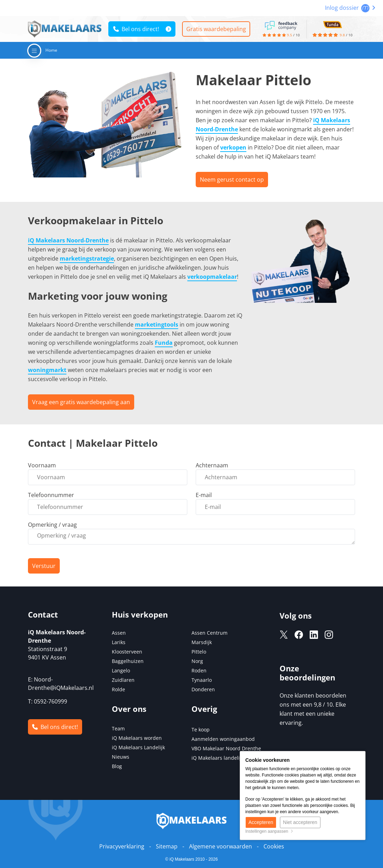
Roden (199, 670)
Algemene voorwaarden (221, 846)
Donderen (203, 689)
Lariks (119, 642)
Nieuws (121, 757)
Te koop (201, 730)
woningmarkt (47, 370)
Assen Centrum (209, 633)
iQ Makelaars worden (137, 738)
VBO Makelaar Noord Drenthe (226, 748)
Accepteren (261, 822)
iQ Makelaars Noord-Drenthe (68, 240)
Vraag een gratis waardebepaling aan (81, 402)
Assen (119, 633)
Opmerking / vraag (52, 525)
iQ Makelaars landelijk (218, 758)
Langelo (121, 670)
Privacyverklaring (122, 846)
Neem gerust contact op (232, 180)
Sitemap (167, 846)
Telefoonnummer (51, 495)
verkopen (233, 147)
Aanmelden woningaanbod (223, 739)
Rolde (118, 689)
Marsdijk (202, 642)
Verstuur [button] (44, 566)
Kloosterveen (127, 652)
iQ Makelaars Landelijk (138, 747)
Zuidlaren (123, 680)
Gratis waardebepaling (216, 29)
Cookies (274, 846)
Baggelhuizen (128, 661)
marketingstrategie (87, 258)
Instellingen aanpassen (269, 831)
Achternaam (212, 465)
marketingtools (157, 324)
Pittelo (199, 652)
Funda (164, 343)
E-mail (204, 495)
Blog (117, 766)
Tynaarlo (202, 680)
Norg (197, 661)
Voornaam (42, 465)
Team (118, 728)
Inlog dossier (350, 8)
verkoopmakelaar (212, 277)
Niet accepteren (300, 822)
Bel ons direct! (136, 29)
